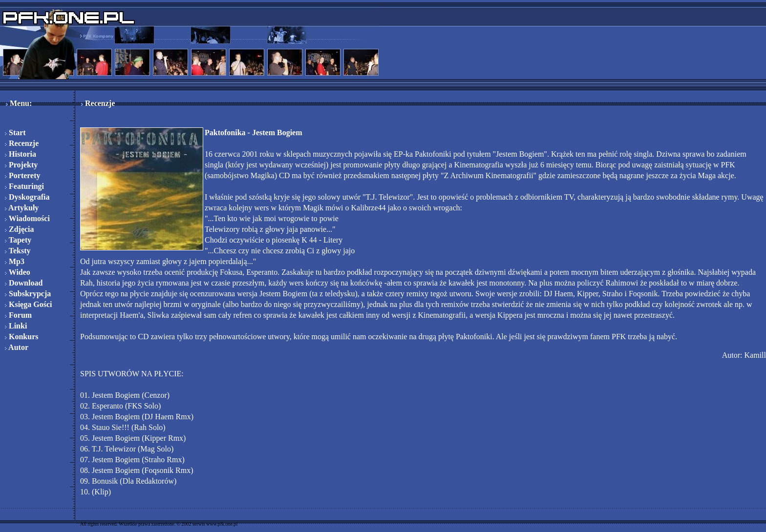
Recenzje (22, 143)
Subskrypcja (28, 294)
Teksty (18, 251)
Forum (18, 315)
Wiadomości (27, 218)
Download (24, 283)
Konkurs (21, 337)
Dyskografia (27, 197)
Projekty (21, 165)
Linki (16, 326)
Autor (17, 347)
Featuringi (24, 186)
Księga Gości (28, 304)
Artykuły (22, 208)
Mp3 (15, 261)
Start (15, 133)
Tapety (18, 240)
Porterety (23, 175)
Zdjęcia (20, 229)
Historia (21, 154)
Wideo (18, 272)
